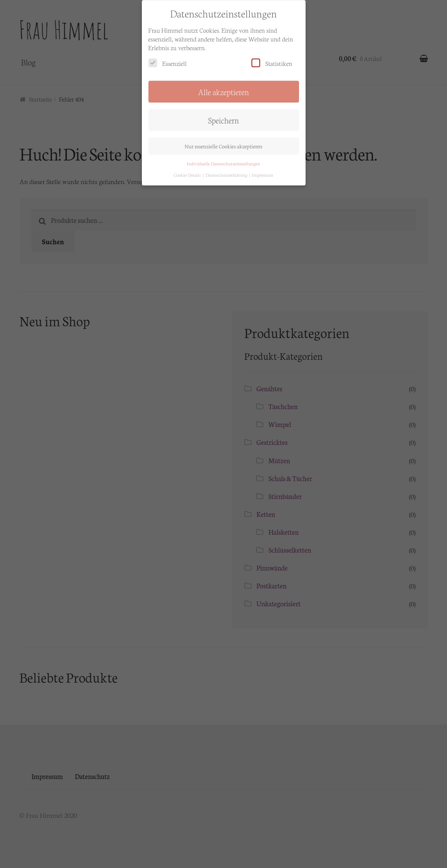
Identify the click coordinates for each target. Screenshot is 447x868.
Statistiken (272, 57)
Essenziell (168, 57)
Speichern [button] (224, 114)
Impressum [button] (263, 169)
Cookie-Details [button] (188, 169)
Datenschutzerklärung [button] (227, 169)
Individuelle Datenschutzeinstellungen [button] (223, 157)
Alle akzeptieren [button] (224, 85)
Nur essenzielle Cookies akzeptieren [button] (223, 139)
